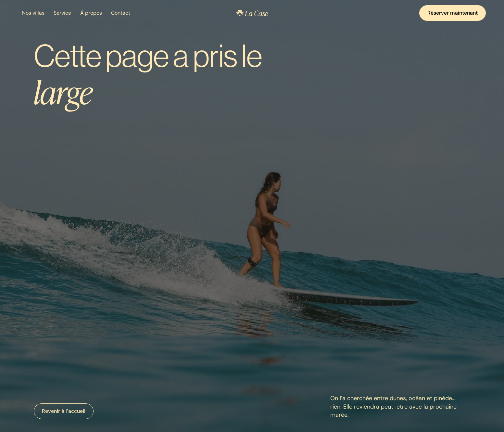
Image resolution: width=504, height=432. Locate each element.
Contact (121, 13)
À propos (91, 13)
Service (62, 13)
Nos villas (33, 13)
